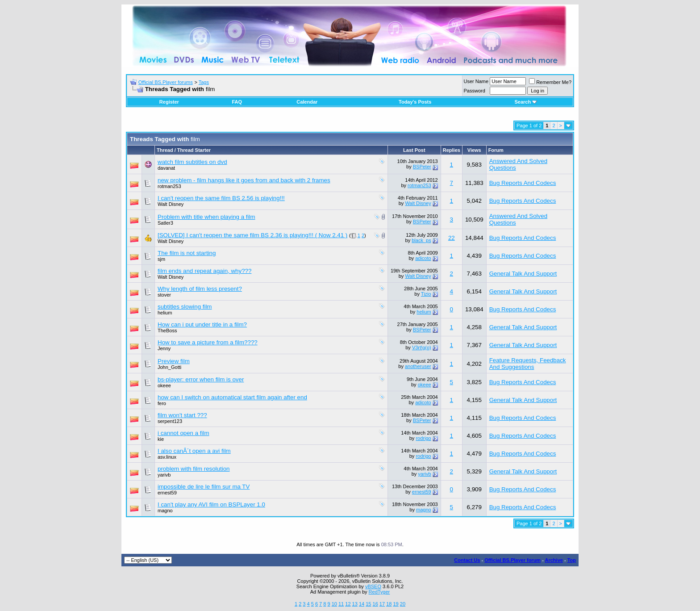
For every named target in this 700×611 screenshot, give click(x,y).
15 (368, 604)
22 (452, 238)
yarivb (164, 475)
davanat (166, 168)
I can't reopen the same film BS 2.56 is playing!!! (221, 198)
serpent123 (170, 421)
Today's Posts (415, 102)
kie (161, 439)
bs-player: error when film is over (201, 379)
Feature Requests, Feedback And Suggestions (528, 364)
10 (334, 604)
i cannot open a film (183, 433)
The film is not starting (187, 253)
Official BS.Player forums (166, 82)
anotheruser (418, 366)
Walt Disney (171, 204)
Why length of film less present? (200, 289)
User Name (476, 81)
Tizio (426, 294)
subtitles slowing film (185, 307)
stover (164, 295)
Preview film (174, 361)
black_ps (421, 240)
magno (165, 511)
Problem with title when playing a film (206, 217)
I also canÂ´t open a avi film (194, 451)
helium (165, 313)
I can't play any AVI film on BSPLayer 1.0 (211, 504)
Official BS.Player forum (512, 560)
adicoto (423, 258)
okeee (164, 385)
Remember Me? (550, 82)
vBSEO (373, 586)
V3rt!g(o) (422, 347)
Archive (554, 560)
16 (375, 604)
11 (341, 604)
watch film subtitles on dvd (192, 162)
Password (475, 91)
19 (396, 604)
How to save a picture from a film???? (208, 342)
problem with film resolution (194, 469)
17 (382, 604)
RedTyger (379, 592)
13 (355, 604)
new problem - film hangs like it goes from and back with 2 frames (244, 180)
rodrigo (423, 438)
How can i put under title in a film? (202, 324)
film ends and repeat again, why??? (204, 271)
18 (389, 604)
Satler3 (165, 223)
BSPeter (422, 167)
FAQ (237, 102)
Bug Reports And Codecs (523, 183)
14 (362, 604)
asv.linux (167, 457)
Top (572, 560)
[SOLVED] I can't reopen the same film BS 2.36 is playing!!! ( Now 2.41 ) (252, 235)
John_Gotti (169, 367)
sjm (161, 259)
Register (169, 102)
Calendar (307, 102)
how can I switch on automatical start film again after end (232, 397)
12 (348, 604)
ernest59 (167, 493)
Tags (204, 82)
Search (526, 102)
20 (403, 604)
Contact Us (467, 560)
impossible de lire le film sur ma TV (204, 487)
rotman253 (169, 186)
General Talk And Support (523, 274)
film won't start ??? (182, 415)
